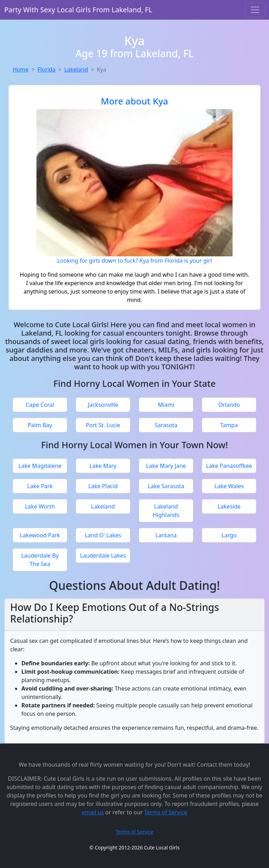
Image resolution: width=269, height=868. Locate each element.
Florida (47, 69)
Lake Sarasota (166, 486)
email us (93, 812)
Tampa (229, 425)
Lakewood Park (40, 535)
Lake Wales (229, 486)
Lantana (166, 535)
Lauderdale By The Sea (40, 560)
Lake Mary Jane (166, 466)
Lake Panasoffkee (229, 466)
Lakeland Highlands (166, 511)
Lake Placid (103, 486)
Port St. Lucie (103, 425)
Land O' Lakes (103, 535)
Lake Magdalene (40, 466)
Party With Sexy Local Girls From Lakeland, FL (78, 10)
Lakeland (76, 69)
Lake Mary (103, 466)
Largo (229, 535)
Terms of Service (166, 812)
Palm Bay (40, 425)
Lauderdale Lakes (103, 556)
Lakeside (229, 506)
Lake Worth (40, 506)
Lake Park (40, 486)
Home (21, 69)
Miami (166, 405)
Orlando (229, 405)
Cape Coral (40, 405)
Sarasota (166, 425)
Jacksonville (103, 405)
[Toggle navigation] (255, 10)
